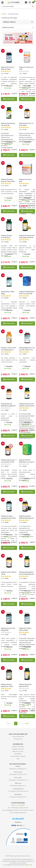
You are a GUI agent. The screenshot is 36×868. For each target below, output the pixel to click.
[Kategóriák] (2, 3)
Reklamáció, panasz (18, 751)
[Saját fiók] (30, 2)
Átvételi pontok (18, 739)
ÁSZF (18, 759)
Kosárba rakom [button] (9, 99)
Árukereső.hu (18, 822)
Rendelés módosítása (18, 747)
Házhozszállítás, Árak (18, 737)
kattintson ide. (29, 865)
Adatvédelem (18, 754)
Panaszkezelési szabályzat (18, 756)
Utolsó (27, 723)
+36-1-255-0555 (20, 805)
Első (9, 723)
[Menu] (26, 2)
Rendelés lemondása (18, 749)
